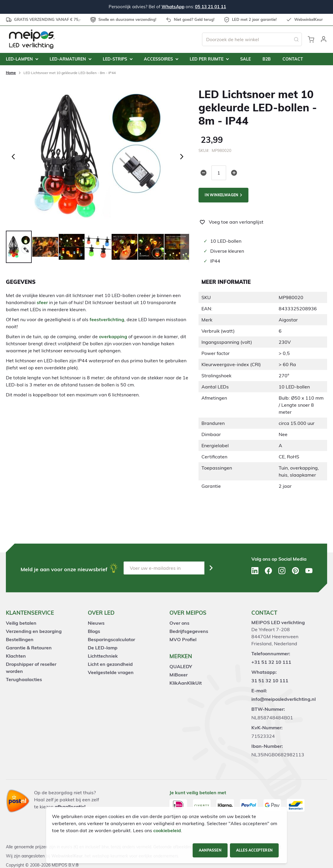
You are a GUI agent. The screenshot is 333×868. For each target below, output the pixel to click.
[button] (324, 39)
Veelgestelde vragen (111, 672)
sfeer (42, 302)
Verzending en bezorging (34, 631)
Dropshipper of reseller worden (31, 668)
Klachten (16, 656)
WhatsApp (173, 7)
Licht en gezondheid (110, 664)
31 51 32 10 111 (270, 681)
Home (11, 73)
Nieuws (96, 623)
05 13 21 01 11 (211, 7)
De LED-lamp (103, 648)
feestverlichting (107, 319)
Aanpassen (210, 850)
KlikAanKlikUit (186, 683)
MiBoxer (179, 675)
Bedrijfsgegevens (189, 631)
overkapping (113, 336)
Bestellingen (20, 639)
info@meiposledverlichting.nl (284, 699)
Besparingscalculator (111, 639)
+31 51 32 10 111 (271, 662)
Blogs (94, 631)
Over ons (179, 623)
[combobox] (252, 39)
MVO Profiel (183, 639)
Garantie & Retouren (29, 648)
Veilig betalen (21, 623)
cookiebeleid (167, 830)
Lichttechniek (103, 656)
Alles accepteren (254, 850)
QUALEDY (181, 666)
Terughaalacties (24, 679)
